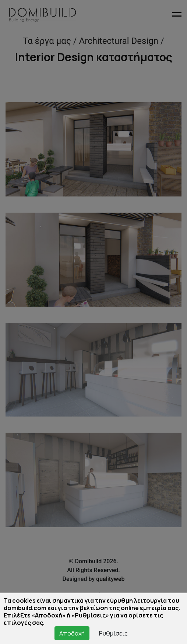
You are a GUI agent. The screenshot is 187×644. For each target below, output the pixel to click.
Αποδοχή (72, 633)
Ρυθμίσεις (113, 633)
